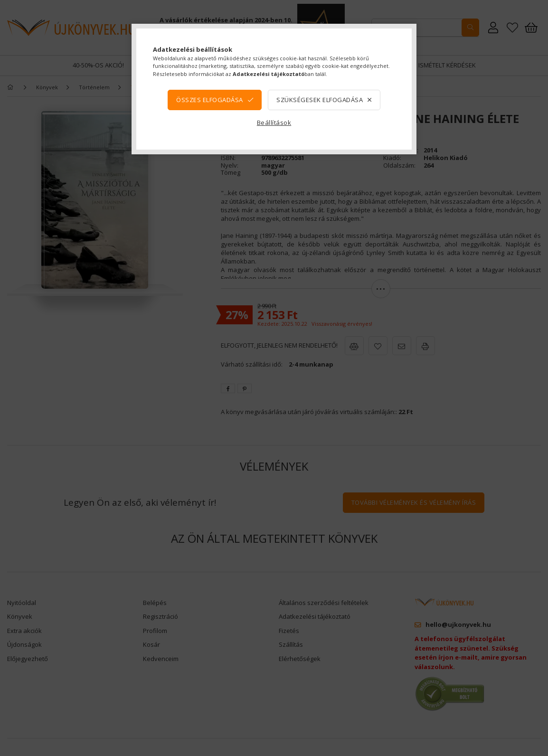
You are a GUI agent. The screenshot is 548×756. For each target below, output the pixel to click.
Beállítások (274, 123)
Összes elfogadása (210, 100)
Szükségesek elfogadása (320, 100)
